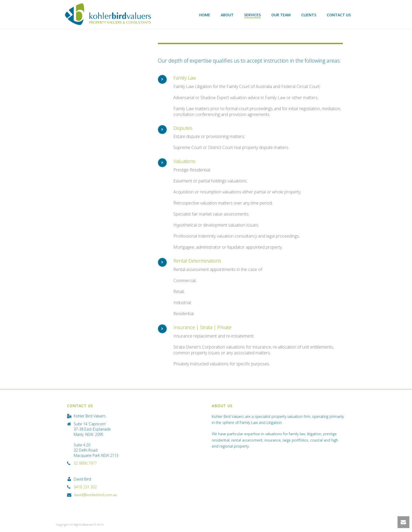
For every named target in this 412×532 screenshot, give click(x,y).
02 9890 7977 (85, 463)
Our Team (281, 15)
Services (252, 15)
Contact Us (339, 15)
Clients (309, 15)
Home (205, 15)
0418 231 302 (85, 487)
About (227, 15)
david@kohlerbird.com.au (95, 495)
